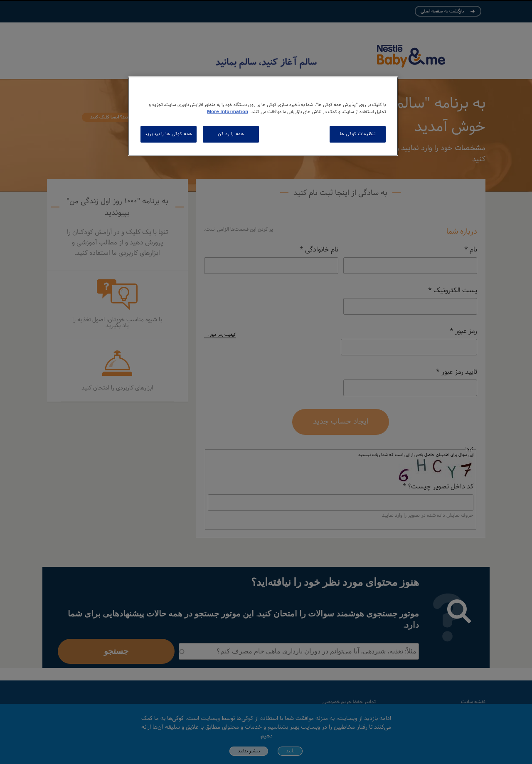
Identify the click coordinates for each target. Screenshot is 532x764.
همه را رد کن (231, 134)
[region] (263, 116)
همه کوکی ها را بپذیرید (169, 134)
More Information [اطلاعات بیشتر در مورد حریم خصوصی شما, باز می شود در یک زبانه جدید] (228, 112)
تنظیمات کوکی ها (358, 134)
